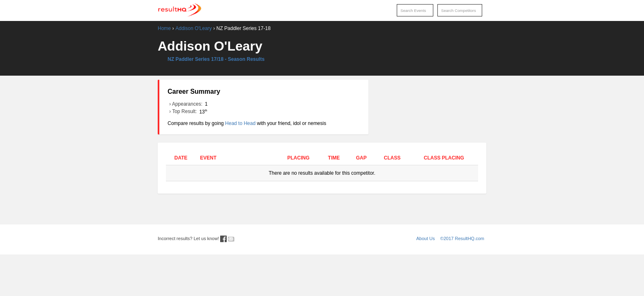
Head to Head (240, 123)
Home (164, 28)
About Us (426, 238)
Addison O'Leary (193, 28)
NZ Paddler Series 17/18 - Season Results (216, 59)
